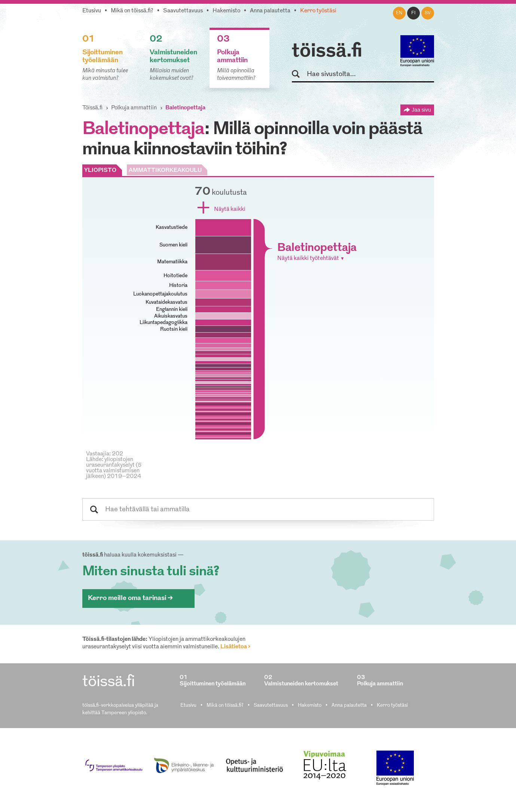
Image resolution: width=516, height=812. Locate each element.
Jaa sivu (421, 110)
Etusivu (92, 11)
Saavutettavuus (183, 11)
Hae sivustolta (299, 74)
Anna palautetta (270, 11)
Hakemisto (226, 11)
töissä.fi (327, 52)
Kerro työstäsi (318, 11)
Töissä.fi (92, 108)
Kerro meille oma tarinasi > (130, 598)
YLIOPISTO (100, 171)
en (399, 13)
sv (428, 13)
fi (413, 13)
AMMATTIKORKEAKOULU (165, 171)
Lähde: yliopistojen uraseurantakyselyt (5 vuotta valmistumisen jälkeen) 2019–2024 (114, 468)
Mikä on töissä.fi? (132, 11)
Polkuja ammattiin (134, 108)
